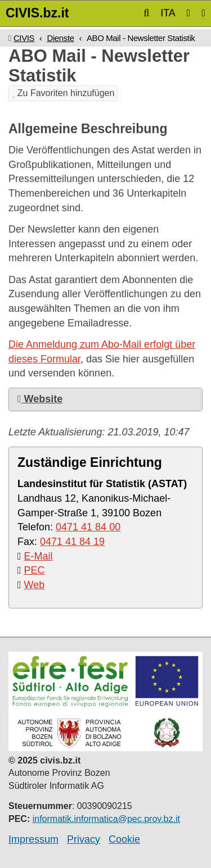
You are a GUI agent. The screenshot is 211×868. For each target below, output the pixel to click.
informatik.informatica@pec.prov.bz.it (106, 819)
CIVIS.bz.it (37, 13)
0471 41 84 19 (72, 542)
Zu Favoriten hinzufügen (63, 93)
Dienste (60, 38)
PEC (35, 570)
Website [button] (40, 399)
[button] (146, 13)
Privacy (84, 839)
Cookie (124, 839)
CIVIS (24, 38)
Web (35, 585)
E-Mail (39, 556)
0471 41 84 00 (88, 527)
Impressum (33, 839)
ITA (168, 13)
